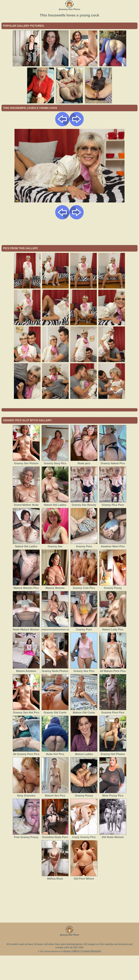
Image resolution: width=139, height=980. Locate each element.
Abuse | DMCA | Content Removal (82, 976)
